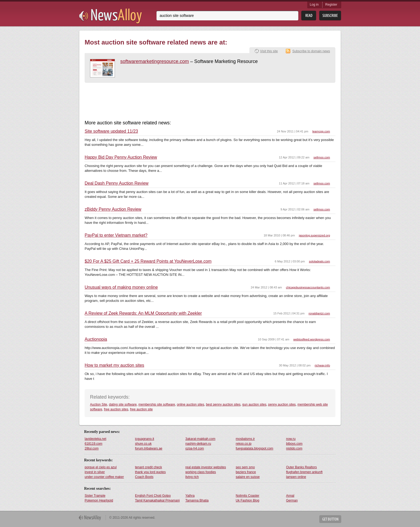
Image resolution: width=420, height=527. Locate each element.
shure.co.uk (143, 444)
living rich (192, 477)
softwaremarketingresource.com (155, 61)
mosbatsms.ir (245, 439)
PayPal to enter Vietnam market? (116, 235)
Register (331, 5)
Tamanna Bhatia (197, 500)
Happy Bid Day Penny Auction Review (121, 157)
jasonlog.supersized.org (314, 235)
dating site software (123, 404)
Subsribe (330, 16)
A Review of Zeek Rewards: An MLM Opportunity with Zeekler (143, 313)
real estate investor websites (206, 467)
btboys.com (294, 444)
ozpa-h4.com (195, 448)
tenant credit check (149, 467)
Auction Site (99, 404)
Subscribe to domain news (311, 51)
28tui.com (92, 448)
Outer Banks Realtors (301, 467)
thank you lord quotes (150, 472)
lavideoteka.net (95, 439)
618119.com (93, 444)
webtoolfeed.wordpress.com (312, 339)
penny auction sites (282, 404)
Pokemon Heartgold (99, 500)
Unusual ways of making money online (121, 287)
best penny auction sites (223, 404)
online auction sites (190, 404)
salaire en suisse (248, 477)
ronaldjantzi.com (319, 313)
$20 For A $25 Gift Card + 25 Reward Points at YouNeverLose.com (148, 261)
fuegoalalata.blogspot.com (254, 448)
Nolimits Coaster (247, 496)
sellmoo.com (322, 157)
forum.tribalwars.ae (149, 448)
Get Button (330, 519)
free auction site (141, 409)
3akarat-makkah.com (200, 439)
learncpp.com (321, 131)
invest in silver (95, 472)
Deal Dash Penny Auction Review (117, 183)
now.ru (291, 439)
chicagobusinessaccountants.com (308, 287)
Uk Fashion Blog (247, 500)
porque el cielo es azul (101, 467)
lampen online (296, 477)
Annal (290, 496)
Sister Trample (95, 496)
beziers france (246, 472)
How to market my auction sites (114, 365)
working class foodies (201, 472)
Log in (314, 5)
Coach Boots (144, 477)
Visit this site (269, 51)
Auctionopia (96, 339)
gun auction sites (254, 404)
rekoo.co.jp (244, 444)
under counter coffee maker (104, 477)
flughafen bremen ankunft (304, 472)
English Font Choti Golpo (153, 496)
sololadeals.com (319, 261)
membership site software (157, 404)
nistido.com (294, 448)
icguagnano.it (145, 439)
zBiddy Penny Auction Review (113, 209)
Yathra (190, 496)
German (292, 500)
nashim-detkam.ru (198, 444)
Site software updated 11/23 (111, 131)
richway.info (322, 365)
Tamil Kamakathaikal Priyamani (157, 500)
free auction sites (116, 409)
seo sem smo (245, 467)
